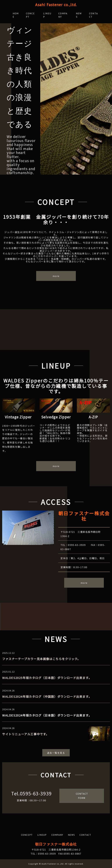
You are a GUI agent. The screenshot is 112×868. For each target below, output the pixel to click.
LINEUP (47, 15)
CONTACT (94, 15)
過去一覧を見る (56, 752)
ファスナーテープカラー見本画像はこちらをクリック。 (41, 659)
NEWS (79, 15)
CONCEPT (31, 15)
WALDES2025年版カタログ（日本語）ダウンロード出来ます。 (47, 677)
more (56, 276)
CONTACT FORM (83, 796)
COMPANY (64, 15)
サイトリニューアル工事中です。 (26, 734)
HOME (16, 15)
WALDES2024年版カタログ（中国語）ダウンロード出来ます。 (47, 696)
